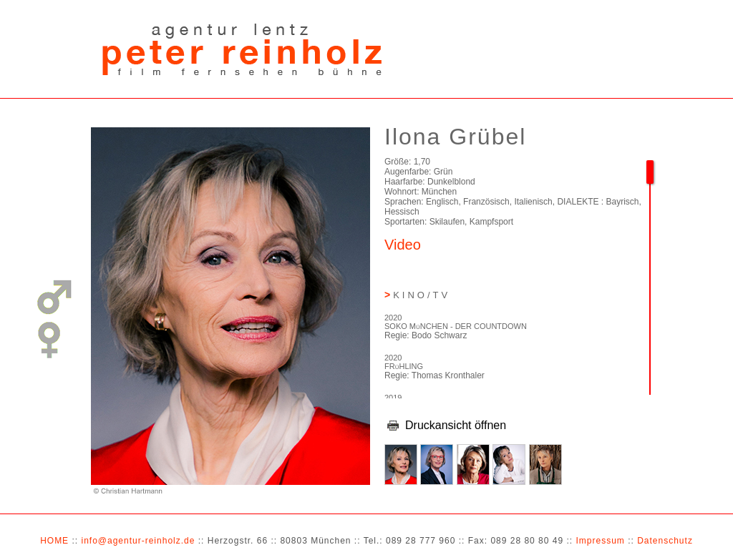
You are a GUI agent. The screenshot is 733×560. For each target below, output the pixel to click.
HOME (54, 541)
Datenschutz (665, 541)
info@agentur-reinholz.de (138, 541)
